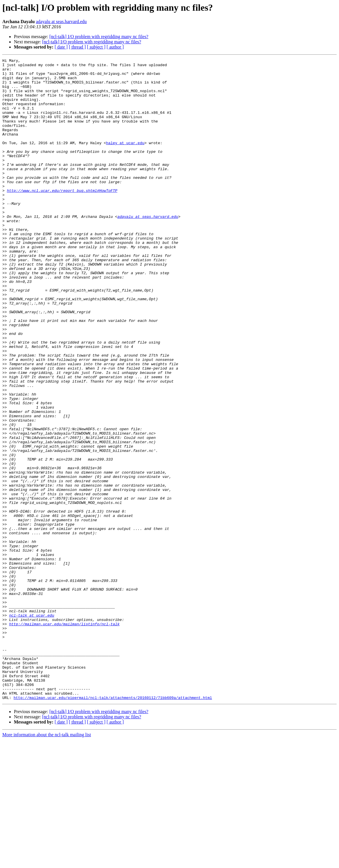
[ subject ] (96, 47)
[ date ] (61, 47)
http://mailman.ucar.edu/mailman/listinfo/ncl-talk (64, 737)
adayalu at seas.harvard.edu (61, 22)
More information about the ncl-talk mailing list (47, 863)
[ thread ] (77, 47)
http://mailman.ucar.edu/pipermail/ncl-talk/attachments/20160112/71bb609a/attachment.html (113, 826)
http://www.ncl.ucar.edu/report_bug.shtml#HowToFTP (62, 217)
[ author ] (115, 47)
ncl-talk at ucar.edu (32, 727)
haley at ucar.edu (125, 160)
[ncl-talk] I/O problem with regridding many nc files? (99, 37)
